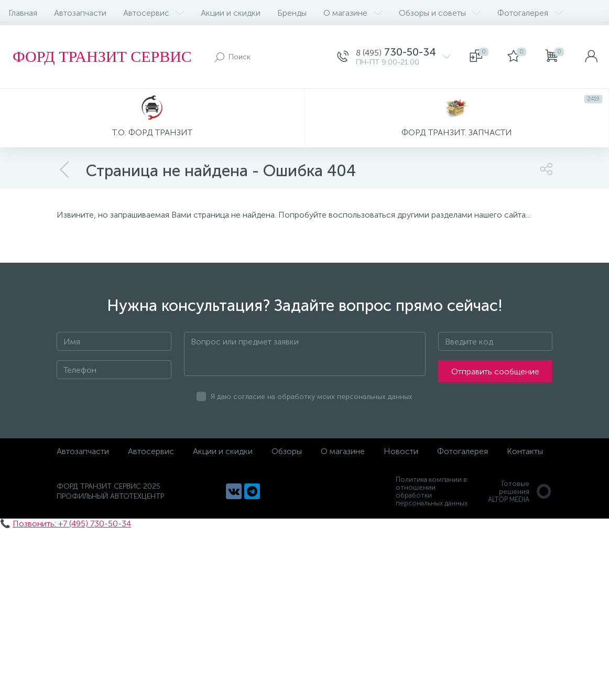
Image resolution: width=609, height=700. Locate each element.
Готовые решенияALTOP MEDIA (520, 492)
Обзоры (287, 451)
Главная (23, 13)
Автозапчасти (80, 13)
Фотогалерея (530, 13)
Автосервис (154, 13)
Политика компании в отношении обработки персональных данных (432, 491)
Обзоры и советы (440, 13)
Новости (401, 451)
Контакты (525, 451)
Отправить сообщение (495, 371)
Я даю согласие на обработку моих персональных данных (312, 397)
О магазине (353, 13)
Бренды (292, 13)
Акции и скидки (231, 13)
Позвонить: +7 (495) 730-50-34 (72, 524)
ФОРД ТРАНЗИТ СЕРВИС (102, 56)
